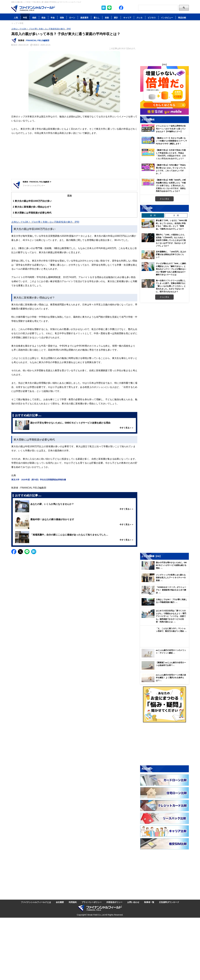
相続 (34, 18)
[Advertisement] (74, 157)
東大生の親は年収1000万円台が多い (32, 201)
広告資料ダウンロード (169, 902)
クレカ (139, 18)
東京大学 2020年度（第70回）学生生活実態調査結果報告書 (39, 480)
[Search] (158, 8)
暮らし (97, 18)
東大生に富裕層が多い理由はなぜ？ (32, 207)
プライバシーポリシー (92, 902)
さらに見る (164, 199)
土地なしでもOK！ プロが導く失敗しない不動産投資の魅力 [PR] (41, 29)
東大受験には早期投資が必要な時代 (32, 213)
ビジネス (152, 18)
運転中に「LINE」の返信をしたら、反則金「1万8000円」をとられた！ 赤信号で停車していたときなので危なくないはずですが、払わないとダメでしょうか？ (171, 240)
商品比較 (182, 18)
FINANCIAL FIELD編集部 (38, 40)
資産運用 (84, 18)
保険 (62, 18)
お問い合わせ (133, 902)
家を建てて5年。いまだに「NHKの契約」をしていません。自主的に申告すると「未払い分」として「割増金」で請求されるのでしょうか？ (171, 225)
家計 (116, 18)
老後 (107, 18)
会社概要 (60, 902)
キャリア (127, 18)
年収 (25, 18)
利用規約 (73, 902)
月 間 (176, 215)
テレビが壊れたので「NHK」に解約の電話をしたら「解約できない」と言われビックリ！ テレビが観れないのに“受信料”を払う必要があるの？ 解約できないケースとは (171, 269)
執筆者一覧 (149, 902)
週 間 (153, 215)
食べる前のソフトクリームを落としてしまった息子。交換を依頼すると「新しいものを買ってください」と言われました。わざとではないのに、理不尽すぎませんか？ (171, 286)
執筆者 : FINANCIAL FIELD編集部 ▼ (37, 182)
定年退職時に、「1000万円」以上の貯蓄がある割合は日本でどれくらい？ (171, 254)
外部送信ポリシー (114, 902)
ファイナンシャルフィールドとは (36, 902)
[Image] (33, 8)
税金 (44, 18)
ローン (72, 18)
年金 (53, 18)
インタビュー (167, 18)
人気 (16, 18)
